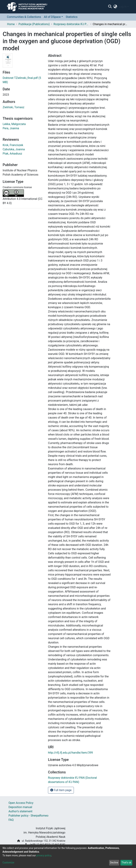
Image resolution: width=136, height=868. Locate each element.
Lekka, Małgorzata (14, 124)
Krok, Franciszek (13, 145)
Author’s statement (20, 811)
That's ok (126, 863)
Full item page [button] (61, 790)
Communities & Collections (24, 17)
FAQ (11, 820)
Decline (114, 863)
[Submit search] (110, 7)
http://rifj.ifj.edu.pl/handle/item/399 (70, 753)
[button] (115, 7)
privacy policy (44, 855)
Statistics (72, 17)
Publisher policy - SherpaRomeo (28, 816)
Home (11, 24)
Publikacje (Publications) (34, 24)
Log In (123, 7)
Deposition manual (20, 807)
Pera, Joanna (11, 128)
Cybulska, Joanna (14, 149)
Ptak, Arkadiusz (12, 154)
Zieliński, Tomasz (13, 107)
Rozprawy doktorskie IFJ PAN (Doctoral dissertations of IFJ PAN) (71, 24)
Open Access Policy (21, 803)
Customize (8, 863)
